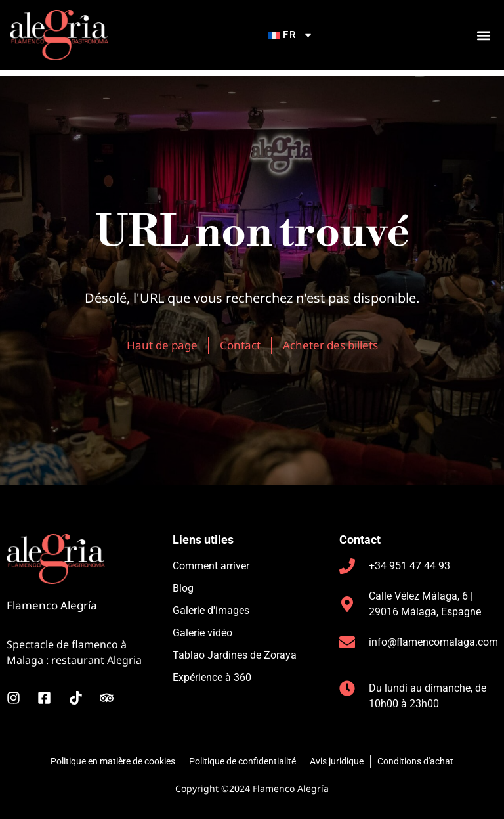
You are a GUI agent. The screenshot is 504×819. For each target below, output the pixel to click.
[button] (483, 38)
